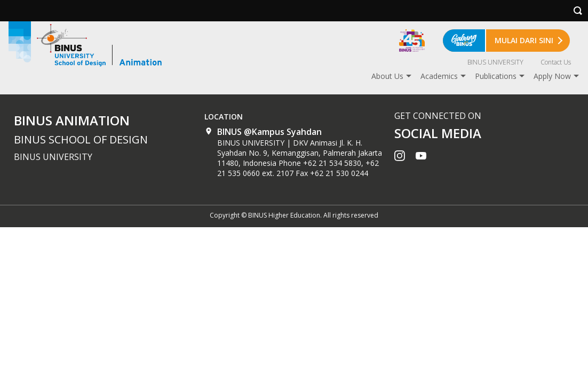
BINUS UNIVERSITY (495, 62)
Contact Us (556, 62)
